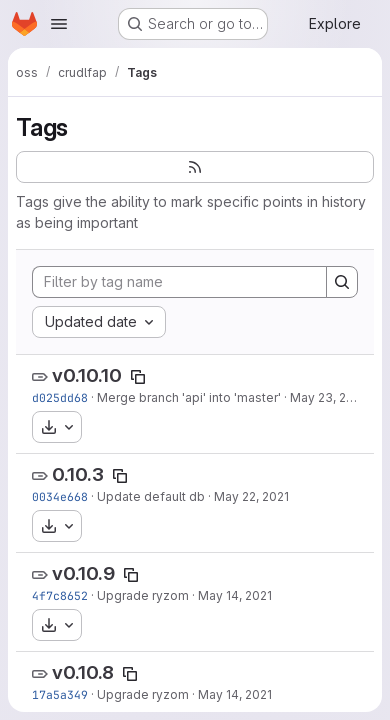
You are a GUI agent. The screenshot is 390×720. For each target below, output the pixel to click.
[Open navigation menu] (59, 24)
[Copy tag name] (138, 377)
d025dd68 (60, 397)
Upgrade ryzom (143, 595)
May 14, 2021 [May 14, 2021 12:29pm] (235, 694)
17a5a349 (60, 694)
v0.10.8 (83, 672)
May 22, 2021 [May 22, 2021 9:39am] (251, 496)
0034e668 (60, 496)
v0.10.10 (87, 375)
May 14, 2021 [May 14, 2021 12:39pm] (235, 595)
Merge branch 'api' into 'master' (189, 397)
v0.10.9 (83, 573)
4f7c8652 (60, 595)
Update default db (151, 496)
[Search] (342, 282)
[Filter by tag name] (179, 282)
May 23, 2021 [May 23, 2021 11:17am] (328, 397)
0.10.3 (78, 474)
